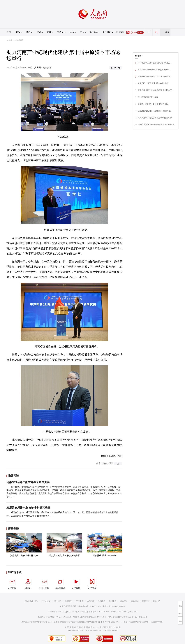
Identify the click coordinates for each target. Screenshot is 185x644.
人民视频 (76, 583)
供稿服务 (102, 601)
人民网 (10, 40)
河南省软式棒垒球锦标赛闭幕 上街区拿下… (156, 90)
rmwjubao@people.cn (129, 612)
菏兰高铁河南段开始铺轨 (148, 97)
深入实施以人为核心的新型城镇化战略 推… (156, 118)
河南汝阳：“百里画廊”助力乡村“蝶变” (153, 83)
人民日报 (12, 583)
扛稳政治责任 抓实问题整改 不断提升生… (155, 111)
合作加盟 (91, 601)
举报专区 (120, 32)
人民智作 (92, 583)
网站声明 (124, 601)
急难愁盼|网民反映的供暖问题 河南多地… (155, 77)
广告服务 (80, 601)
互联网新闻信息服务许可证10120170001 (54, 617)
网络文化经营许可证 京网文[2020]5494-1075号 (73, 622)
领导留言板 (60, 583)
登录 (167, 32)
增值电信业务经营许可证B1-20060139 (89, 617)
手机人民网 (44, 583)
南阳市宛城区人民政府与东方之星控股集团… (157, 125)
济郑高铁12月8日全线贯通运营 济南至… (154, 70)
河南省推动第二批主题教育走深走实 (28, 482)
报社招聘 (58, 601)
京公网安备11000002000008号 (151, 622)
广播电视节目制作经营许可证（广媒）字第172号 (127, 617)
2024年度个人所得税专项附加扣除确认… (155, 63)
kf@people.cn (68, 612)
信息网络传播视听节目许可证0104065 (37, 622)
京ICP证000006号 (131, 622)
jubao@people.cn (119, 606)
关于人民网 (46, 601)
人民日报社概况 (31, 601)
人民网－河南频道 (43, 67)
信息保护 (146, 601)
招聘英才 (69, 601)
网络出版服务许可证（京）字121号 (108, 622)
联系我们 (157, 601)
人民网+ (28, 583)
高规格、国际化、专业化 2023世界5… (153, 104)
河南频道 (19, 40)
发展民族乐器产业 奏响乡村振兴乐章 (28, 508)
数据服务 (113, 601)
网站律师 (135, 601)
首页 (9, 32)
